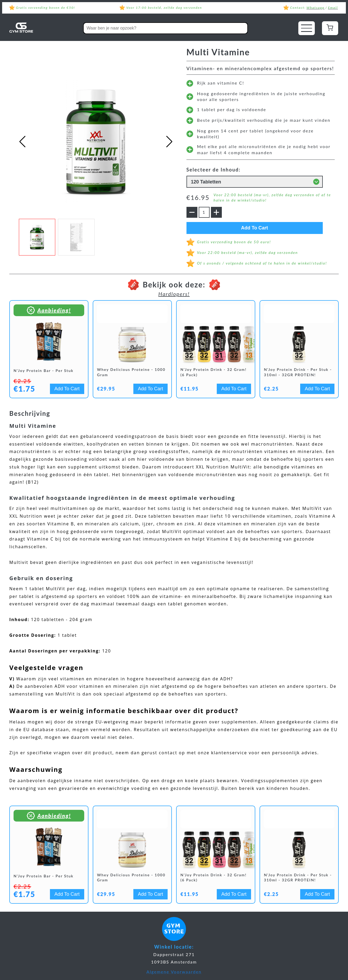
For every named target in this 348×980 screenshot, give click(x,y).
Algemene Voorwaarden (174, 972)
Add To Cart (261, 228)
